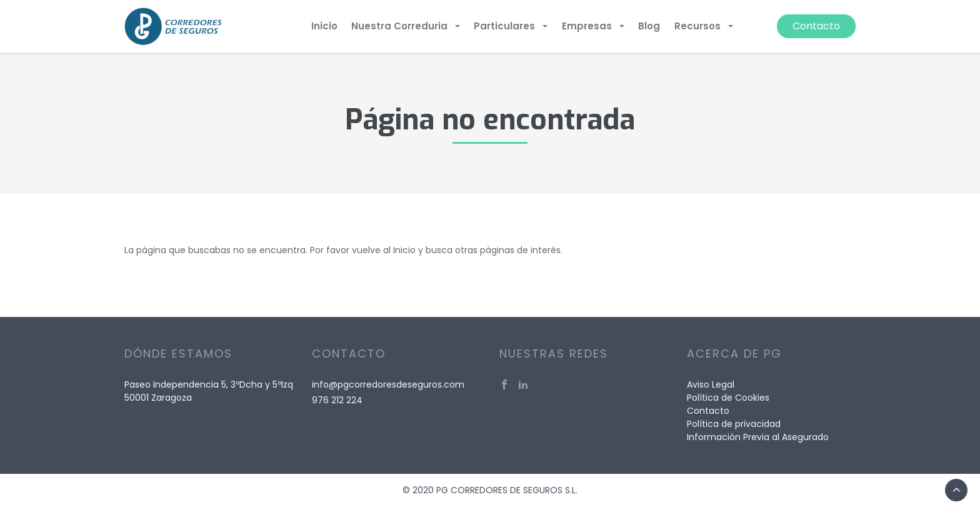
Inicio (324, 26)
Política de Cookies (728, 398)
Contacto (816, 26)
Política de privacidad (734, 424)
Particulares (506, 26)
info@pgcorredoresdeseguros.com (388, 384)
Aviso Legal (711, 384)
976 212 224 (337, 400)
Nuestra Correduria (401, 26)
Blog (649, 26)
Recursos (699, 26)
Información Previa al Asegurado (758, 437)
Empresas (588, 26)
